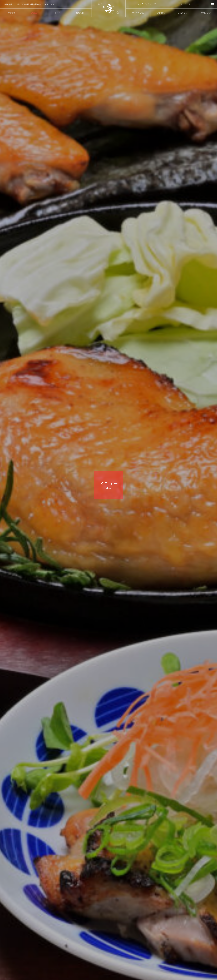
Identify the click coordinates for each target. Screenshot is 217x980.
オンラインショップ (147, 4)
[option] (46, 4)
